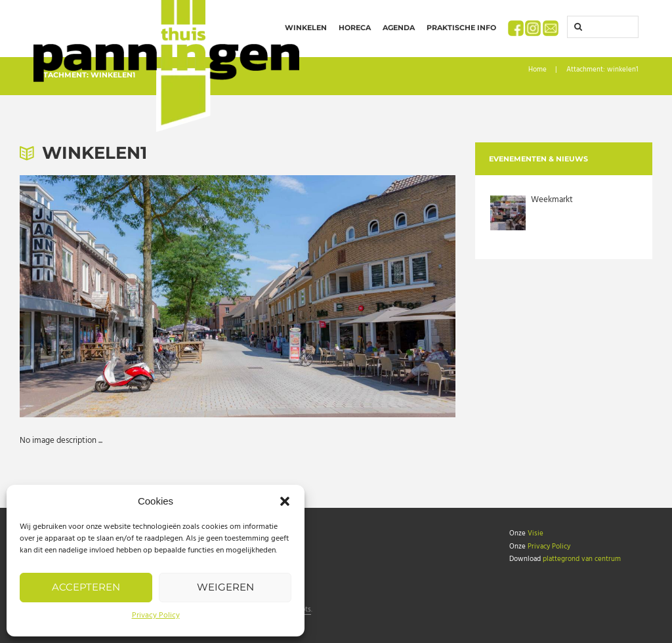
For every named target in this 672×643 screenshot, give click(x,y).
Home (537, 70)
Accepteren (86, 587)
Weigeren (225, 587)
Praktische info (461, 28)
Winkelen (306, 28)
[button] (285, 501)
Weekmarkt (552, 200)
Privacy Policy (156, 615)
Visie (535, 533)
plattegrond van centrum (582, 559)
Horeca (355, 28)
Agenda (399, 28)
